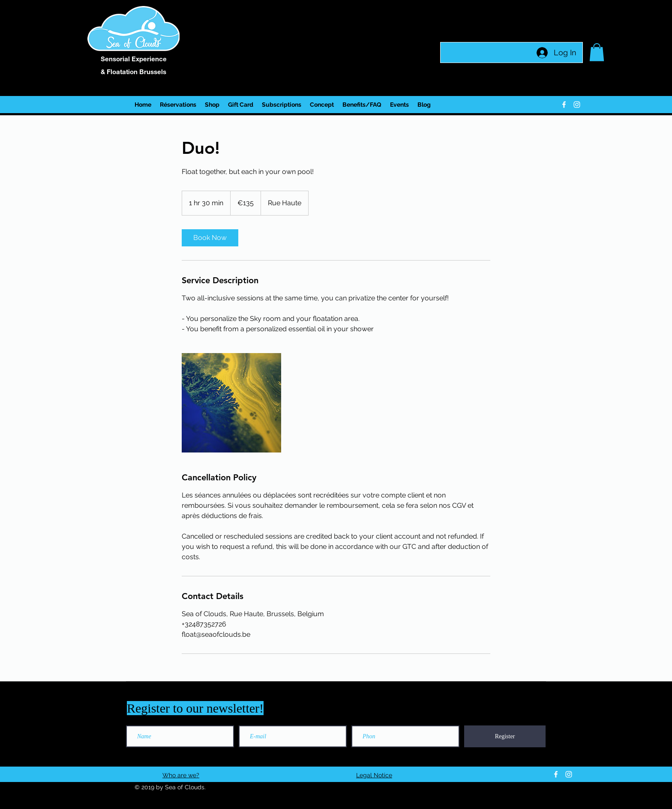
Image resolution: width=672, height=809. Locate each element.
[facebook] (564, 105)
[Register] (505, 736)
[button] (597, 52)
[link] (210, 238)
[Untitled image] (231, 403)
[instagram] (577, 105)
